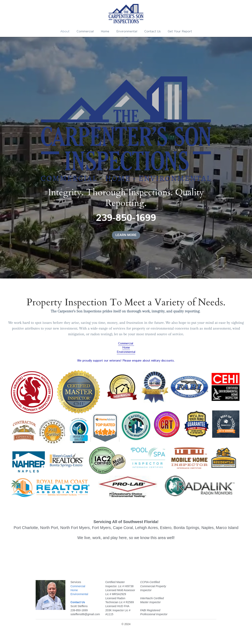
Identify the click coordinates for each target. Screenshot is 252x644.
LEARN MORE (126, 235)
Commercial (126, 343)
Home (126, 348)
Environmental (126, 352)
